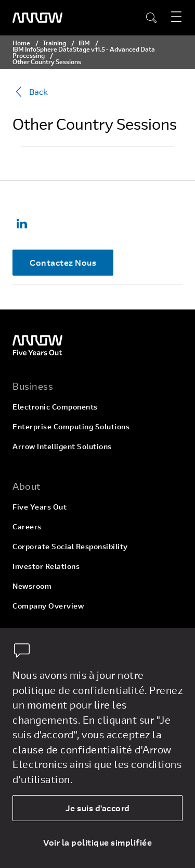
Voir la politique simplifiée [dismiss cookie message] (97, 842)
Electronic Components (55, 407)
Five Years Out (40, 507)
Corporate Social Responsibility (70, 546)
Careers (27, 526)
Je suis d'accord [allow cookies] (98, 808)
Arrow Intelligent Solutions (62, 446)
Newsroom (32, 586)
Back (30, 92)
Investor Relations (46, 566)
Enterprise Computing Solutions (71, 426)
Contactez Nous (63, 262)
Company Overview (48, 606)
